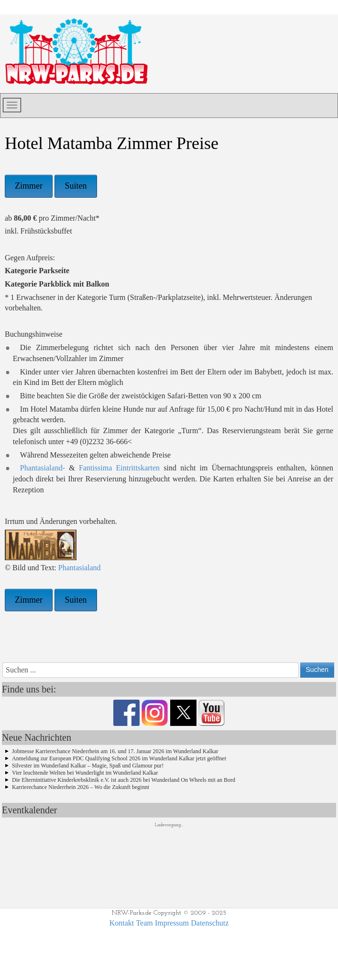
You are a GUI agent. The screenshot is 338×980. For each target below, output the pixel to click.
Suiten (76, 186)
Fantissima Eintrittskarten (119, 468)
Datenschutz (210, 923)
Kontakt (122, 923)
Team (144, 923)
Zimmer (29, 186)
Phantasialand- (43, 468)
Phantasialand (80, 568)
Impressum (172, 923)
